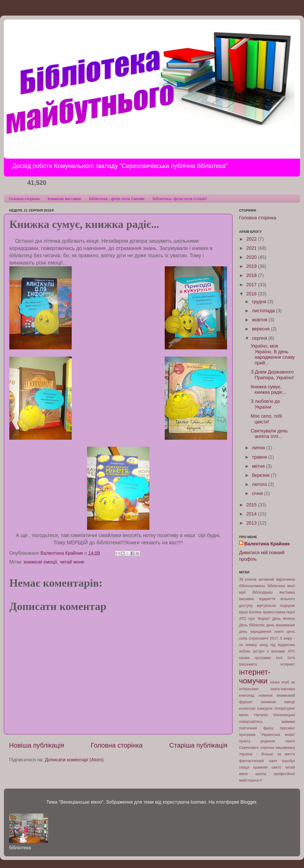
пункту (245, 741)
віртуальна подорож (276, 606)
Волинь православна (267, 612)
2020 (252, 257)
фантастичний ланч (258, 761)
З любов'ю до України (265, 404)
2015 (252, 505)
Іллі (279, 658)
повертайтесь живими (267, 722)
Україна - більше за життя (267, 754)
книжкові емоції (40, 562)
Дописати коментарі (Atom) (74, 760)
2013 (252, 523)
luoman (198, 802)
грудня (260, 302)
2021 (252, 248)
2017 (252, 285)
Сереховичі (249, 748)
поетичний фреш (256, 728)
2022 (252, 239)
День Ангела (284, 619)
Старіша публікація (198, 745)
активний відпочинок (277, 579)
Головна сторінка (24, 199)
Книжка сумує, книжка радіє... (269, 390)
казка (275, 682)
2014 (252, 514)
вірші (243, 612)
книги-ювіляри (283, 689)
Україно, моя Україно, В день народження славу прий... (273, 354)
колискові (247, 708)
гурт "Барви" (259, 619)
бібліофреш (262, 592)
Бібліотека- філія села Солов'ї (180, 199)
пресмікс (287, 728)
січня (258, 493)
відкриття (267, 599)
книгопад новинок (256, 695)
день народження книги (261, 632)
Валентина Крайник (267, 544)
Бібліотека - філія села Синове (117, 199)
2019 (252, 266)
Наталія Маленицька (275, 715)
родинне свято (278, 741)
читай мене (72, 562)
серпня (260, 338)
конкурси (265, 708)
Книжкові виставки (64, 199)
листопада (264, 311)
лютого (260, 484)
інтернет (288, 664)
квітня (259, 466)
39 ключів (248, 579)
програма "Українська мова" (267, 735)
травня (260, 457)
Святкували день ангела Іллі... (269, 434)
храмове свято (267, 767)
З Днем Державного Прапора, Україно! (272, 375)
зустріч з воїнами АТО (274, 651)
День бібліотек (252, 625)
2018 (252, 275)
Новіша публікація (37, 745)
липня (259, 448)
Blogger (248, 802)
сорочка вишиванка (278, 748)
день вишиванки (280, 625)
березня (261, 475)
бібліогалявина (252, 586)
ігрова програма (255, 658)
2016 (252, 294)
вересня (261, 329)
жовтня (260, 320)
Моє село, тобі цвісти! (266, 419)
